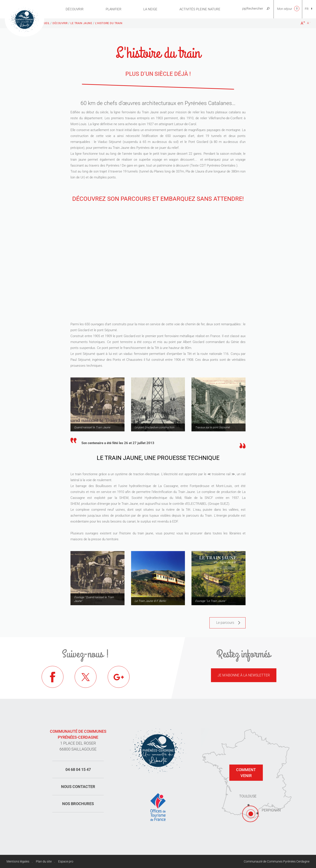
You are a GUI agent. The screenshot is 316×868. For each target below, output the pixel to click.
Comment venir (246, 773)
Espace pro (66, 861)
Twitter (86, 677)
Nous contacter (78, 787)
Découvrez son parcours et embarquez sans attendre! (158, 199)
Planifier (114, 9)
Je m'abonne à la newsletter (244, 675)
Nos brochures (78, 804)
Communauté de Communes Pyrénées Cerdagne (277, 861)
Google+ (119, 677)
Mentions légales (18, 861)
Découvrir (75, 9)
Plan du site (44, 861)
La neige (150, 9)
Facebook (53, 677)
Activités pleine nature (200, 9)
